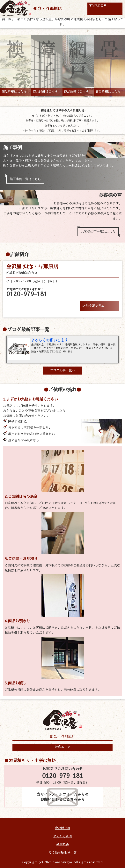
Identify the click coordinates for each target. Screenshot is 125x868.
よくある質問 (62, 836)
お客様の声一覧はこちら (98, 232)
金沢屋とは (62, 828)
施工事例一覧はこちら (25, 179)
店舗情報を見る (93, 306)
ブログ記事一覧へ (62, 370)
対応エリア (62, 747)
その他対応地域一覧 (62, 853)
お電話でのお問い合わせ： (27, 293)
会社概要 (62, 844)
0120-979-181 (62, 776)
